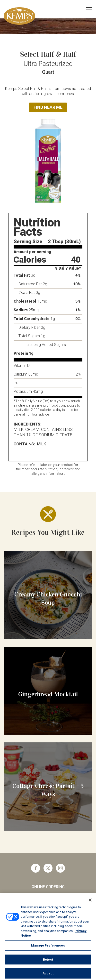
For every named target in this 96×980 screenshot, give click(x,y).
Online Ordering (48, 887)
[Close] (90, 903)
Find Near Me (48, 107)
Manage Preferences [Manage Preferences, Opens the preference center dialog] (48, 948)
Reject (48, 962)
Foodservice (48, 896)
